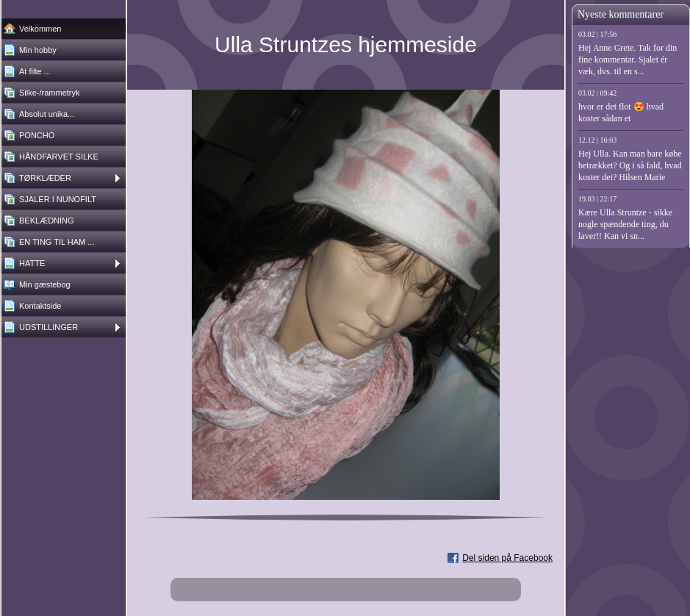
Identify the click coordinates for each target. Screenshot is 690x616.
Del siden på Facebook (507, 558)
